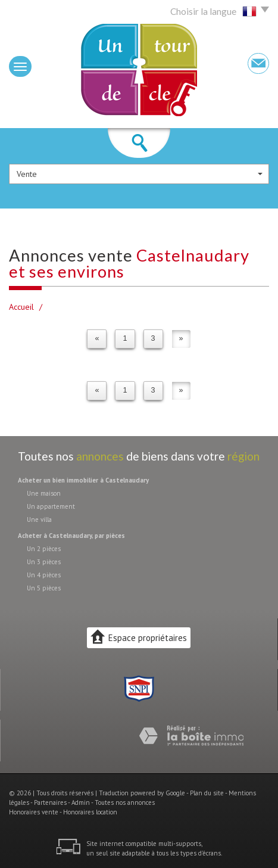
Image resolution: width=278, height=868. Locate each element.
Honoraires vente (34, 812)
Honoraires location (90, 812)
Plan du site (207, 793)
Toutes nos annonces (125, 802)
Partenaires (50, 802)
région (243, 456)
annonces (100, 456)
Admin (81, 802)
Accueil (21, 307)
